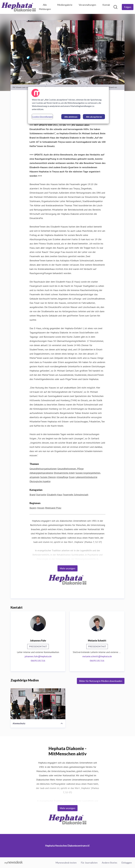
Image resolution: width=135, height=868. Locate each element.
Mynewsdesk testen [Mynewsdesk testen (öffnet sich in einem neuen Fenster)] (66, 863)
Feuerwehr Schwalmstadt (76, 495)
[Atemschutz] (38, 704)
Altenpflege (62, 477)
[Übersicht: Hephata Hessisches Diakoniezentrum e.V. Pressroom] (19, 7)
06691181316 (38, 661)
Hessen (41, 508)
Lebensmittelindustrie (86, 477)
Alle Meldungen (45, 7)
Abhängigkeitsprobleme (41, 473)
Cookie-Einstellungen (42, 117)
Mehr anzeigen (67, 569)
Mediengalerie (65, 5)
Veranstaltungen (87, 5)
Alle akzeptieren (94, 117)
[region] (68, 105)
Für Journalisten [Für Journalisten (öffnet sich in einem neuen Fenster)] (89, 863)
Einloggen (127, 863)
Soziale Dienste (48, 477)
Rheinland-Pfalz (53, 508)
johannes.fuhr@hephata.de (38, 656)
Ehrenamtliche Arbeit (64, 473)
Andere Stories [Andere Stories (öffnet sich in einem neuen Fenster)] (109, 863)
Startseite (41, 495)
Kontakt (107, 5)
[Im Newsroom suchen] (115, 7)
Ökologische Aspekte (40, 481)
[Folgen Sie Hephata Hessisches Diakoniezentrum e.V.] (128, 7)
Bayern (33, 508)
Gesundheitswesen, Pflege (70, 469)
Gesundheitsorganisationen (43, 469)
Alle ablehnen (71, 117)
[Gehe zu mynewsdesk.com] (14, 863)
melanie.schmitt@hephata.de (97, 656)
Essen (72, 477)
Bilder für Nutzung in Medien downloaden (101, 681)
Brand (32, 495)
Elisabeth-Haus (54, 495)
